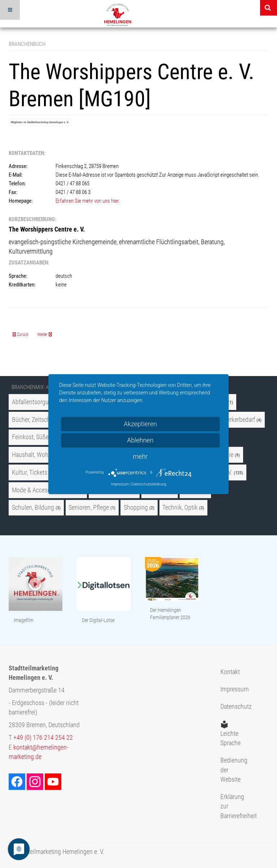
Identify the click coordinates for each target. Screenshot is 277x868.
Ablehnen (140, 440)
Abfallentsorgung (34, 402)
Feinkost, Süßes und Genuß (46, 437)
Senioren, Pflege (89, 508)
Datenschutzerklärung (149, 484)
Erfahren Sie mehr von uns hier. (88, 201)
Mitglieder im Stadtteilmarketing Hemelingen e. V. (40, 122)
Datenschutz (231, 707)
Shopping (136, 508)
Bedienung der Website (231, 770)
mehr (140, 456)
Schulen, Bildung (33, 508)
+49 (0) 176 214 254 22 (43, 738)
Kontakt (230, 672)
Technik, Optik (180, 508)
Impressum (231, 689)
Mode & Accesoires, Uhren (45, 490)
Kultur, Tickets (30, 472)
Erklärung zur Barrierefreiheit (231, 806)
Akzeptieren (140, 424)
